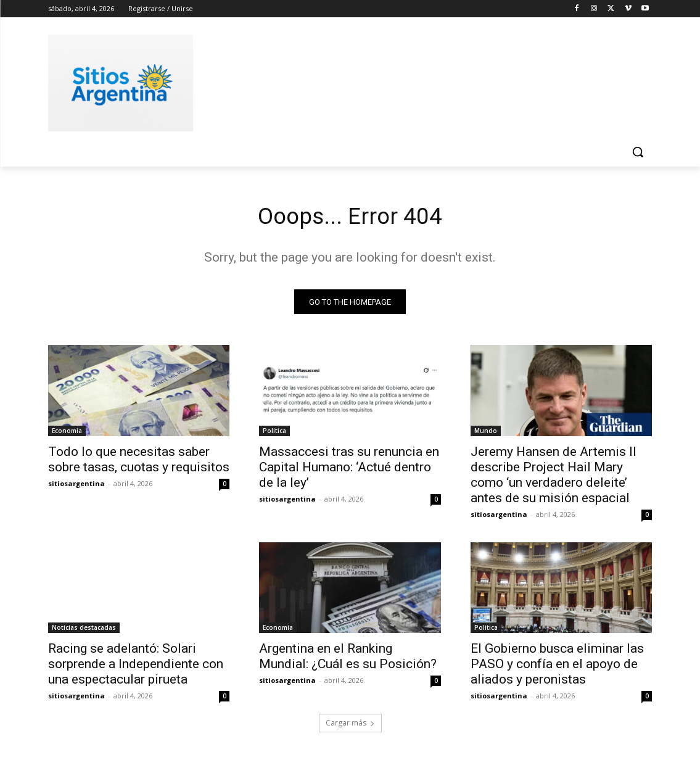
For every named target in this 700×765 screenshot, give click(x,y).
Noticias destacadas (84, 631)
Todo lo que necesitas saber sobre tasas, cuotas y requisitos (139, 462)
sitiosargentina (76, 486)
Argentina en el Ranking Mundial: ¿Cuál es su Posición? (348, 659)
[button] (638, 152)
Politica (274, 433)
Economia (67, 433)
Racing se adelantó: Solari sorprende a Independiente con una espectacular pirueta (136, 667)
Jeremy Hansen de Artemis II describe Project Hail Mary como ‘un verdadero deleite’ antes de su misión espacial (554, 477)
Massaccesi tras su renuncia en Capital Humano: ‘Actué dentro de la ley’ (349, 469)
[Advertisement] (337, 81)
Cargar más (350, 726)
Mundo (486, 433)
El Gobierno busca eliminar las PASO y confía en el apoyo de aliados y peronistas (557, 667)
